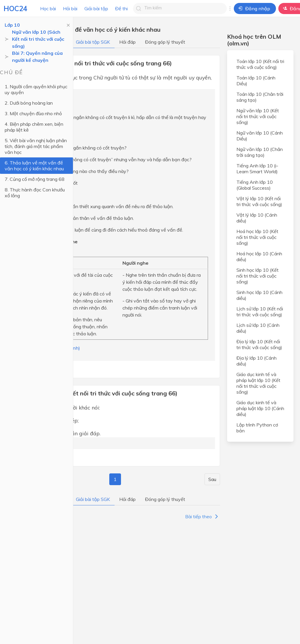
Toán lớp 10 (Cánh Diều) (256, 81)
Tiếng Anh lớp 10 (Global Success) (255, 185)
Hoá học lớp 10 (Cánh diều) (259, 256)
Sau (212, 479)
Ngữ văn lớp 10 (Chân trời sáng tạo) (260, 152)
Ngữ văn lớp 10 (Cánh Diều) (260, 136)
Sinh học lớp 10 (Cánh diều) (259, 295)
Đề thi (121, 9)
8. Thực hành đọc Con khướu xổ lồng (35, 193)
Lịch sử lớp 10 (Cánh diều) (258, 328)
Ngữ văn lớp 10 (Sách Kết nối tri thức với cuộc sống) (38, 39)
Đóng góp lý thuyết (165, 42)
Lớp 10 (12, 25)
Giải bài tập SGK (93, 42)
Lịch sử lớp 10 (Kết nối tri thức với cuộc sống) (260, 312)
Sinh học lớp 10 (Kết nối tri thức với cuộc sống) (258, 276)
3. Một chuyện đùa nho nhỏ (33, 113)
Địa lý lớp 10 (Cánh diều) (256, 361)
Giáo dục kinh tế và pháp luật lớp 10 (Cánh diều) (260, 408)
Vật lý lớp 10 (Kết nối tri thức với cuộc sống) (259, 201)
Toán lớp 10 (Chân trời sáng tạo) (260, 97)
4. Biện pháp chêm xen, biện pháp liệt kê (34, 127)
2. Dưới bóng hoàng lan (29, 103)
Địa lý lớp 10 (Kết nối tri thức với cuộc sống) (259, 344)
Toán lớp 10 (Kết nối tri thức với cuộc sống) (260, 64)
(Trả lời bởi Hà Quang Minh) (50, 348)
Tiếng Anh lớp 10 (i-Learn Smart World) (257, 169)
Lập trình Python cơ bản (257, 428)
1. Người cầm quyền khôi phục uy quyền (36, 89)
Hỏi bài (70, 9)
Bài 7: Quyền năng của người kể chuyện (37, 57)
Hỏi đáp (127, 42)
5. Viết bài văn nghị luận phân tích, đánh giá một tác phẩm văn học (36, 146)
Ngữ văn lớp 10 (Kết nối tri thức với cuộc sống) (258, 116)
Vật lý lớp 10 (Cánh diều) (257, 218)
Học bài (48, 9)
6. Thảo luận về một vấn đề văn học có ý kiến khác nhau (34, 166)
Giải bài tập (96, 9)
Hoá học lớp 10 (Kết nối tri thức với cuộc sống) (257, 237)
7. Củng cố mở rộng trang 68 (35, 179)
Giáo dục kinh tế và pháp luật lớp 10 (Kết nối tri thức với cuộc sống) (258, 383)
